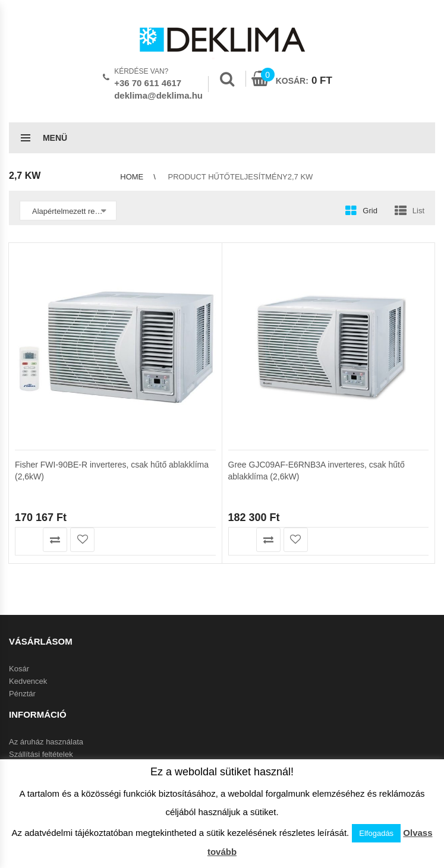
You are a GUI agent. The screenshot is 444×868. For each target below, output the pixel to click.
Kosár (19, 669)
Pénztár (22, 694)
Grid (370, 211)
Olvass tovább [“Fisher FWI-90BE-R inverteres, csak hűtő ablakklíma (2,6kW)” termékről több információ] (28, 540)
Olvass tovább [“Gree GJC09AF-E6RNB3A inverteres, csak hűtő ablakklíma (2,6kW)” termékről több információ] (241, 540)
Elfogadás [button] (376, 833)
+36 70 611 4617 (148, 83)
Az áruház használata (46, 742)
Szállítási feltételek (41, 754)
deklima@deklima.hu (158, 95)
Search (227, 79)
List (418, 211)
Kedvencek (28, 681)
